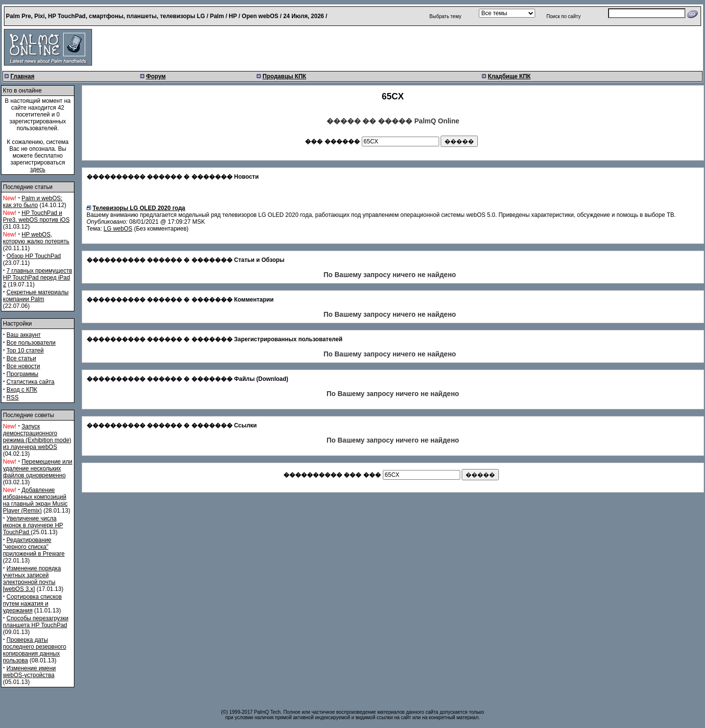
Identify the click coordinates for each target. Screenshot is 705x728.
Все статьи (21, 358)
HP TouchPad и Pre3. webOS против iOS (36, 216)
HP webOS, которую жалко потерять (36, 238)
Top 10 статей (25, 351)
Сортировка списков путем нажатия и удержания (32, 604)
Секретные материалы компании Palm (36, 296)
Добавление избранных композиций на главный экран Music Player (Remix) (35, 500)
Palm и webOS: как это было (33, 202)
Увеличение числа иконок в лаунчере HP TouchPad (33, 525)
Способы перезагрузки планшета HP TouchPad (36, 622)
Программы (22, 374)
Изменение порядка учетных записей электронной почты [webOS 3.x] (32, 579)
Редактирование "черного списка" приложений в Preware (34, 547)
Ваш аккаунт (23, 335)
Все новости (23, 366)
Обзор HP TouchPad (34, 256)
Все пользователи (31, 343)
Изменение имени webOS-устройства (29, 672)
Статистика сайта (30, 382)
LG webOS (118, 229)
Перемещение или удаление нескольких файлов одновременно (38, 469)
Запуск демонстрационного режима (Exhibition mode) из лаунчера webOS (37, 437)
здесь (37, 169)
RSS (12, 398)
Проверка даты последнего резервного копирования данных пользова (35, 650)
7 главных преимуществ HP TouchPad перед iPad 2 (37, 278)
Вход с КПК (22, 390)
